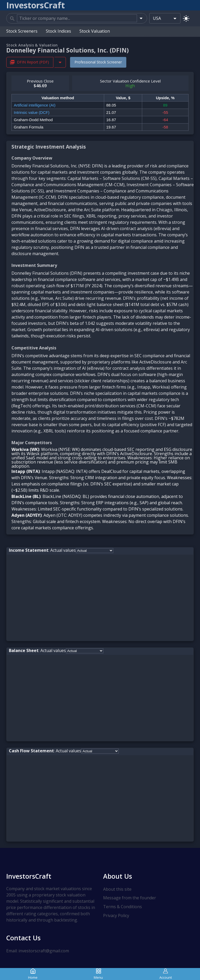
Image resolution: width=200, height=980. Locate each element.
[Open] (141, 18)
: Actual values (42, 550)
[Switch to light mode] (186, 18)
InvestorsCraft (29, 876)
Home (33, 974)
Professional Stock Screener (98, 62)
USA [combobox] (157, 18)
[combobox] (77, 18)
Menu (98, 974)
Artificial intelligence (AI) (35, 105)
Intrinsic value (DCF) (32, 112)
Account (166, 974)
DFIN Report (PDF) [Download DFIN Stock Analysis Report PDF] (30, 62)
